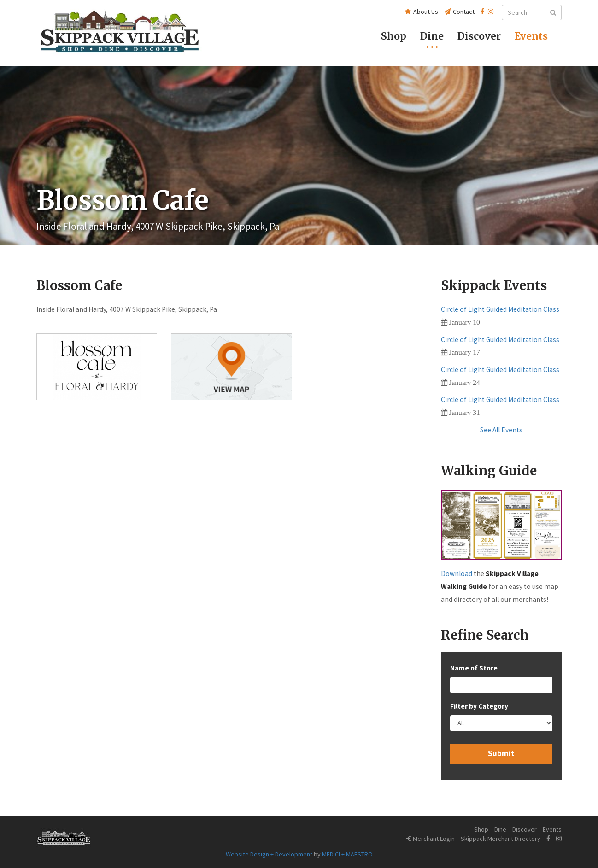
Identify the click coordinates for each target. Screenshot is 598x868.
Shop (394, 36)
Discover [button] (479, 36)
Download (457, 574)
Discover (525, 829)
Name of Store (474, 668)
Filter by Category (479, 706)
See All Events (501, 430)
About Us (422, 12)
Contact (459, 12)
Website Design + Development (269, 854)
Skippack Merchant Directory (501, 839)
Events (531, 36)
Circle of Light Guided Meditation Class (500, 309)
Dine (432, 36)
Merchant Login (430, 839)
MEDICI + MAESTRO (347, 854)
